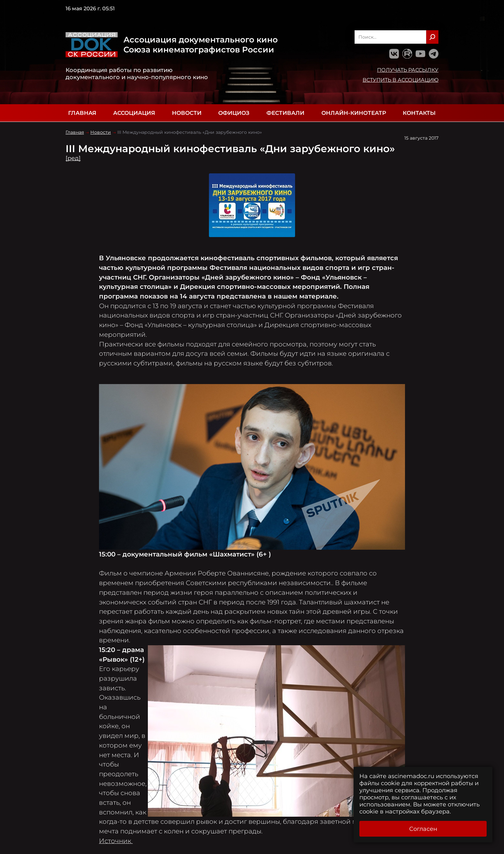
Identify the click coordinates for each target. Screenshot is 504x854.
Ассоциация (134, 113)
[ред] (73, 158)
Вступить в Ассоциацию (401, 80)
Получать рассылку (408, 70)
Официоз (234, 113)
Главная (82, 113)
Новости (187, 113)
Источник (116, 841)
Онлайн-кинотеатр (354, 113)
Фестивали (285, 113)
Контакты (419, 113)
